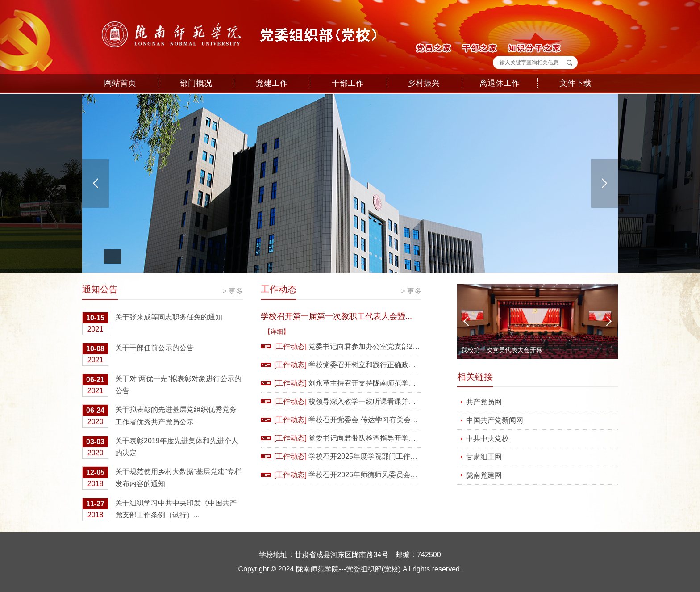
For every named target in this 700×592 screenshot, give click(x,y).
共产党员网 (484, 402)
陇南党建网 (484, 475)
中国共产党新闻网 (495, 420)
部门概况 (196, 83)
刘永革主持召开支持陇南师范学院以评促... (376, 383)
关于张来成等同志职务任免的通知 (152, 324)
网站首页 (120, 83)
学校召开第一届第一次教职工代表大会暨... (336, 316)
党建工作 (272, 83)
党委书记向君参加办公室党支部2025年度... (377, 346)
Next (609, 321)
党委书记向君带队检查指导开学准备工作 (373, 438)
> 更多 (233, 291)
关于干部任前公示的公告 (138, 355)
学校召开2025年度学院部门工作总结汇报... (377, 456)
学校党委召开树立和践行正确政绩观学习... (376, 365)
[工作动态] (290, 346)
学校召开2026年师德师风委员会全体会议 (374, 475)
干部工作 (348, 83)
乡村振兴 (424, 83)
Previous (466, 321)
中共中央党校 (487, 439)
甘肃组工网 (484, 457)
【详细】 (277, 332)
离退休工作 (500, 83)
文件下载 (575, 83)
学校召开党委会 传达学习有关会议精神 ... (374, 420)
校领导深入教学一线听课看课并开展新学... (376, 401)
